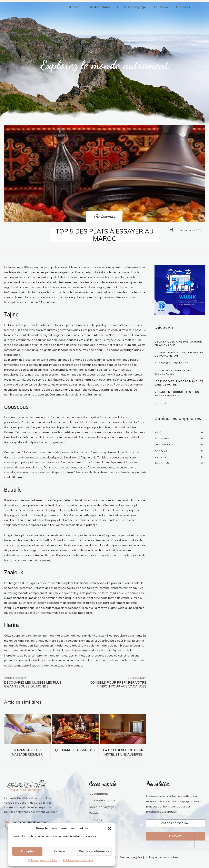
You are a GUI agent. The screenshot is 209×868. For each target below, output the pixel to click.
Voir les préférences (94, 851)
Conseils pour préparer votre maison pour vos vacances (118, 684)
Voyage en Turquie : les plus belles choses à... (177, 393)
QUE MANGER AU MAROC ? (75, 750)
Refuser (60, 851)
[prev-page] (157, 403)
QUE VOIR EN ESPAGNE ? (172, 363)
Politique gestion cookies (43, 860)
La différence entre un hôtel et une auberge (123, 752)
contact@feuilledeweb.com (31, 822)
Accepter (27, 851)
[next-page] (164, 403)
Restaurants (104, 217)
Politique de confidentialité (78, 860)
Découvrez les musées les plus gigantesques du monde (33, 684)
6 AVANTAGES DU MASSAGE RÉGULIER (27, 752)
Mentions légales (131, 857)
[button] (109, 828)
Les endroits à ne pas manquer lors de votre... (179, 383)
